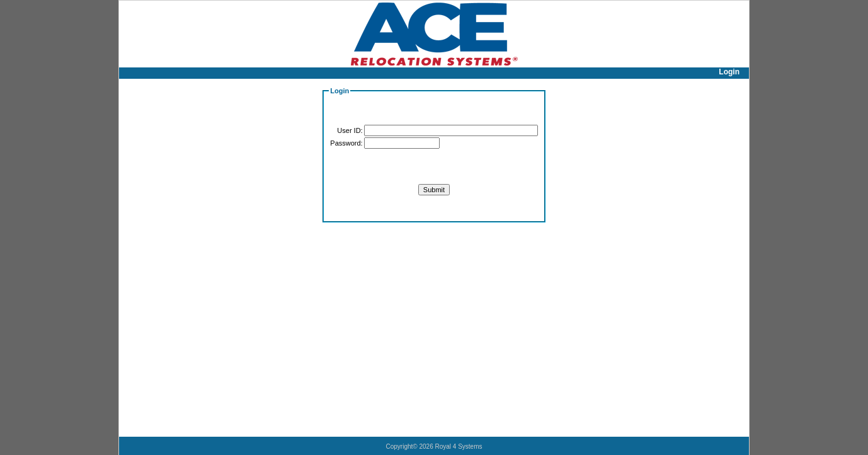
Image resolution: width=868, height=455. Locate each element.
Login (729, 72)
